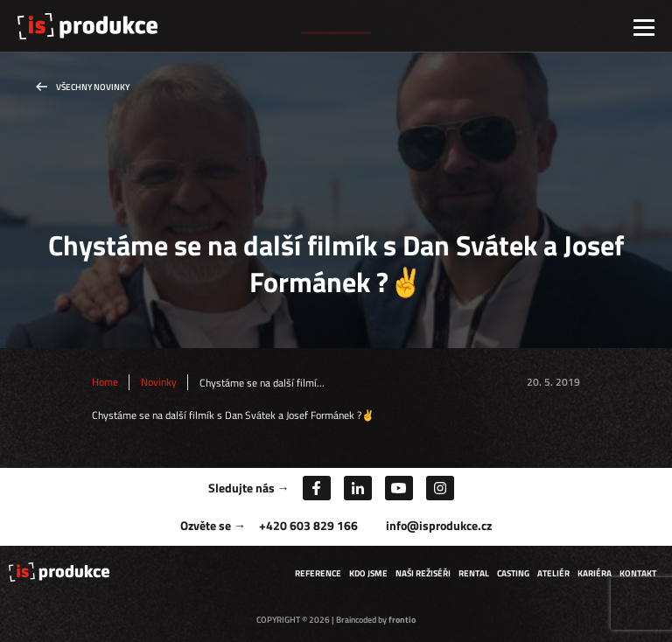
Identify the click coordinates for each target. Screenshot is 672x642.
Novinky (159, 382)
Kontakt (638, 573)
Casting (513, 573)
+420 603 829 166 (308, 525)
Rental (474, 573)
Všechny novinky (93, 87)
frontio (402, 620)
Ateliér (553, 573)
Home (105, 382)
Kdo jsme (368, 573)
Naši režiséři (423, 573)
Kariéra (595, 573)
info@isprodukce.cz (439, 525)
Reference (318, 573)
